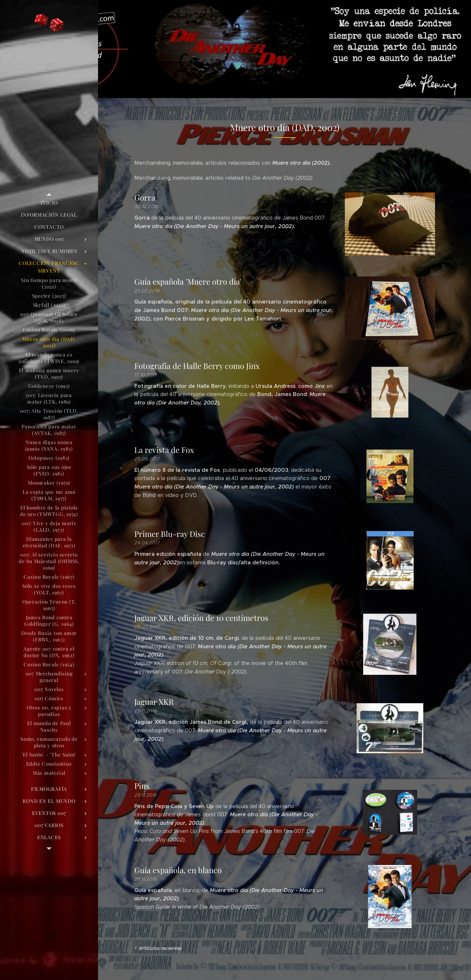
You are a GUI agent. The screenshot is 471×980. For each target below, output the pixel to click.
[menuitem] (49, 203)
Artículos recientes (160, 948)
